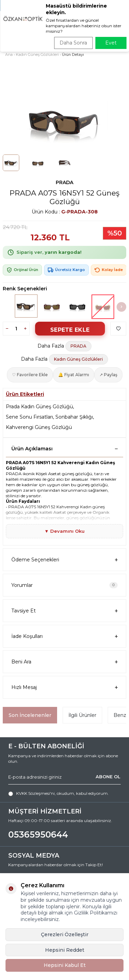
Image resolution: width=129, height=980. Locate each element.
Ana (9, 54)
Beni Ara (64, 662)
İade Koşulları (64, 636)
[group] (64, 121)
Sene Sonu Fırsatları (29, 417)
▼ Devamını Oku (64, 531)
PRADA (64, 182)
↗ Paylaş (108, 375)
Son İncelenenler (30, 715)
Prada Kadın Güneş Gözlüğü (39, 407)
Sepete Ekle (70, 330)
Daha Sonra (73, 43)
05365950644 (38, 834)
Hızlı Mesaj (64, 687)
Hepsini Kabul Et (65, 965)
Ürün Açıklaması (64, 449)
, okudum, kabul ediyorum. (58, 793)
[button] (121, 307)
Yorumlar (64, 585)
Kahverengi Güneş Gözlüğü (39, 427)
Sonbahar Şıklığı (74, 417)
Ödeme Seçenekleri (64, 560)
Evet (111, 43)
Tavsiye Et (64, 611)
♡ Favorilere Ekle (30, 375)
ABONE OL (108, 777)
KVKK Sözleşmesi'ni (35, 793)
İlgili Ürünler (82, 715)
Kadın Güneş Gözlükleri (37, 54)
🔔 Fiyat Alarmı (74, 375)
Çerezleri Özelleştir (65, 934)
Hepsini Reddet (65, 950)
